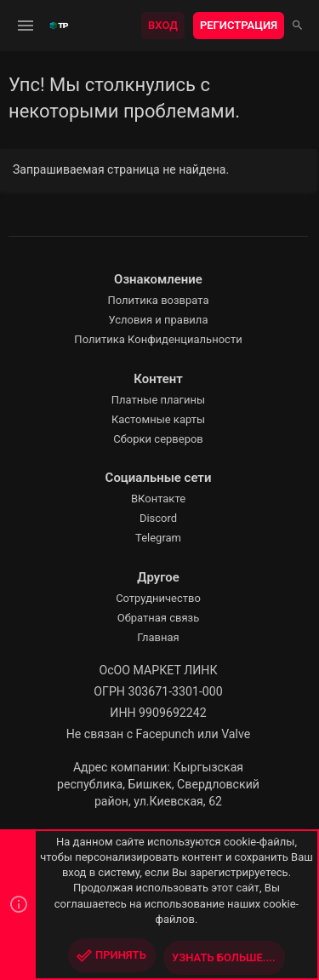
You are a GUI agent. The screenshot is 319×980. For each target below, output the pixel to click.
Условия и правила (159, 320)
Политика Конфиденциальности (158, 339)
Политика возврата (158, 300)
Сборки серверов (158, 439)
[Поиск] (297, 26)
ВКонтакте (158, 499)
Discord (158, 518)
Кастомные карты (158, 419)
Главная (158, 637)
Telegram (158, 538)
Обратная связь (159, 618)
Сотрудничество (158, 598)
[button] (26, 26)
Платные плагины (158, 400)
